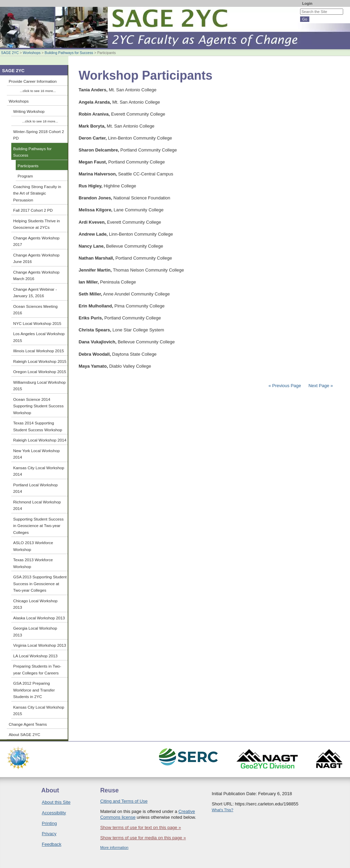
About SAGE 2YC (25, 734)
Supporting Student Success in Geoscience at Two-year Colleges (39, 526)
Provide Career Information (33, 81)
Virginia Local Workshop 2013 (40, 645)
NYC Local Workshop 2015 (37, 323)
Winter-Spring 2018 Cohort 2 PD (39, 135)
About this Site (56, 802)
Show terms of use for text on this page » (140, 827)
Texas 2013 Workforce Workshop (33, 563)
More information (114, 847)
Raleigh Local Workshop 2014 (40, 440)
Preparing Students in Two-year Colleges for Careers (37, 669)
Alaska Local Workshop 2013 (39, 618)
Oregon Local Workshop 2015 (40, 372)
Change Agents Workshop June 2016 (37, 258)
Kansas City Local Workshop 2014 (39, 471)
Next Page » (320, 386)
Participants (28, 166)
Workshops (32, 53)
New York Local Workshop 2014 (37, 454)
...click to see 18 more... (40, 121)
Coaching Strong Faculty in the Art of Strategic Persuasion (37, 193)
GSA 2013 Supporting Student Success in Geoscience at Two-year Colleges (40, 583)
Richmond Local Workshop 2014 (37, 505)
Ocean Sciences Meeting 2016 (36, 310)
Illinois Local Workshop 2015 (39, 351)
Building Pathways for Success (69, 53)
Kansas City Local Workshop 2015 (39, 711)
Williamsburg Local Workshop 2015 (40, 386)
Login (307, 3)
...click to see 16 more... (38, 91)
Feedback (51, 844)
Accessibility (54, 813)
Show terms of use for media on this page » (143, 838)
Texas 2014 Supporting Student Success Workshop (38, 426)
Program (25, 176)
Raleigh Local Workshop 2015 (40, 361)
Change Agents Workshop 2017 (37, 241)
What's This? (222, 810)
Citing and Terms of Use (124, 801)
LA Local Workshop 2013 (36, 656)
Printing (49, 823)
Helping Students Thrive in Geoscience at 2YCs (37, 224)
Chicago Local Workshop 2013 (36, 604)
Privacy (49, 834)
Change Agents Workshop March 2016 (37, 275)
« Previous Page (285, 386)
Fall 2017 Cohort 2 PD (33, 210)
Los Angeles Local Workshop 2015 (39, 337)
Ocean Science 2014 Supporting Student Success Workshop (39, 406)
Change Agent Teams (28, 724)
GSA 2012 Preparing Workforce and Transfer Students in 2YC (34, 690)
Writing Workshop (29, 111)
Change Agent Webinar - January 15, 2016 (35, 293)
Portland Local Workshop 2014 (36, 488)
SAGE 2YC (10, 53)
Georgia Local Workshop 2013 (35, 632)
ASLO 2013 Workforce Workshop (33, 546)
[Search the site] (322, 12)
